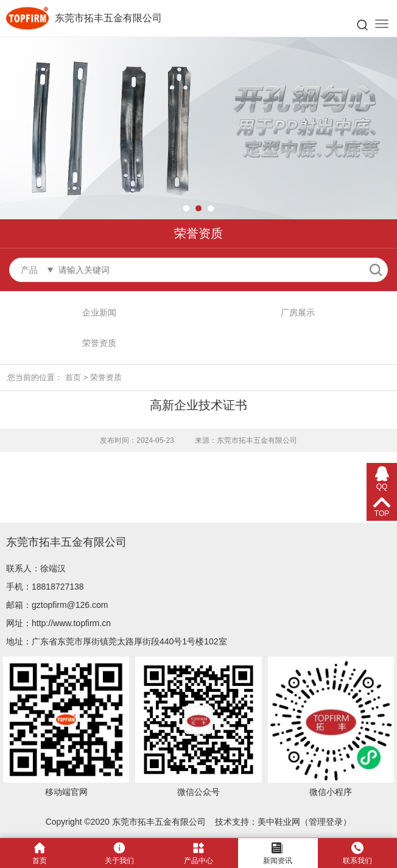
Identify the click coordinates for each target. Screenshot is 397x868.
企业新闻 (99, 312)
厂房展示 (298, 312)
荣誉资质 (99, 343)
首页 (73, 377)
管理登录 (326, 822)
